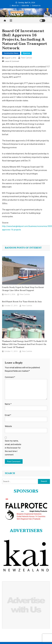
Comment (10, 377)
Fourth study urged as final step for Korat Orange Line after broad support (23, 289)
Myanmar (26, 53)
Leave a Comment (12, 61)
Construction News (11, 53)
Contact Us (36, 6)
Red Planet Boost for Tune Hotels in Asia (22, 302)
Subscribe (25, 6)
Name (8, 404)
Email (8, 415)
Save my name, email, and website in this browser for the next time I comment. (13, 448)
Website (8, 426)
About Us (15, 6)
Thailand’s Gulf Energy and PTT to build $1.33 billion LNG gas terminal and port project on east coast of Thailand (24, 344)
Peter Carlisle (26, 58)
